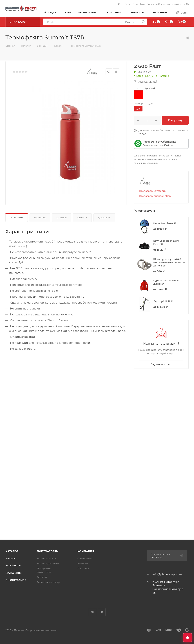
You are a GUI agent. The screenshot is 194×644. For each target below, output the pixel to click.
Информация (16, 580)
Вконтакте (92, 612)
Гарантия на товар (48, 582)
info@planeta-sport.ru (167, 574)
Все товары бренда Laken (155, 196)
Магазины (13, 573)
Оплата (82, 218)
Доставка (104, 218)
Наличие (40, 218)
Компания (86, 551)
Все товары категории (153, 191)
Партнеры (84, 568)
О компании (85, 558)
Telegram (102, 612)
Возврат (42, 577)
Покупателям (48, 551)
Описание (17, 218)
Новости (83, 563)
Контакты (13, 566)
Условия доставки (48, 563)
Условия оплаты (47, 558)
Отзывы (62, 218)
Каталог (12, 551)
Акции (11, 558)
